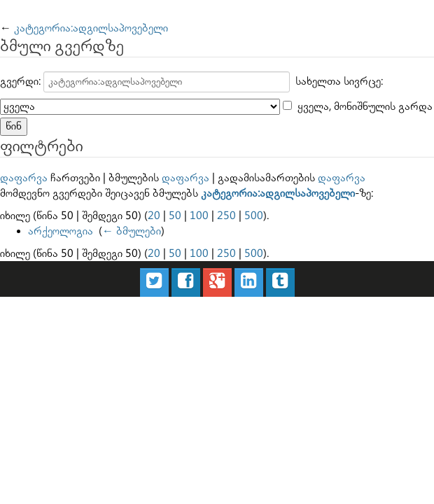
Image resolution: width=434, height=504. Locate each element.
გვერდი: (20, 82)
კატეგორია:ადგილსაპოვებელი (91, 28)
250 (226, 216)
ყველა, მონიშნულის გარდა (365, 107)
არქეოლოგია (61, 231)
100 (199, 216)
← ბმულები (132, 231)
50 (175, 216)
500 (254, 216)
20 (154, 216)
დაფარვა (24, 178)
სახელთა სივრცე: (339, 82)
